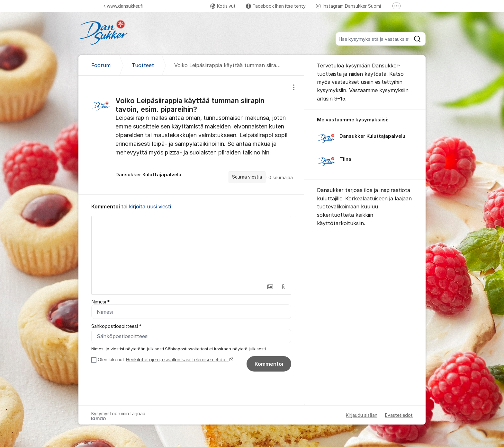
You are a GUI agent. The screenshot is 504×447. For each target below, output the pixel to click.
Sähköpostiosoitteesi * (116, 326)
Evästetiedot (399, 415)
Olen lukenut (165, 360)
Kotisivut (223, 6)
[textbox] (191, 248)
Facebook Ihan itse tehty (276, 6)
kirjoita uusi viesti (150, 206)
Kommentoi (269, 364)
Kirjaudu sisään (362, 415)
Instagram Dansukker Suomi (348, 6)
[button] (270, 287)
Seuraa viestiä (247, 177)
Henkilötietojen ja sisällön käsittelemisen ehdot (177, 360)
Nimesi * (100, 302)
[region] (191, 135)
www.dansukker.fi (123, 6)
